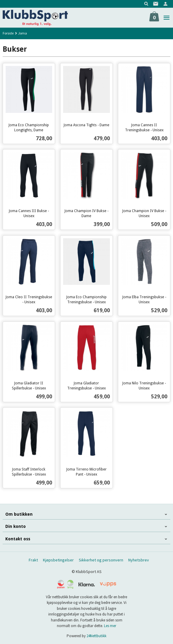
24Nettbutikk (96, 636)
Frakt (33, 560)
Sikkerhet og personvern (101, 560)
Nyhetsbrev (139, 560)
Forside (8, 33)
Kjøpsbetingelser (58, 560)
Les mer (110, 626)
